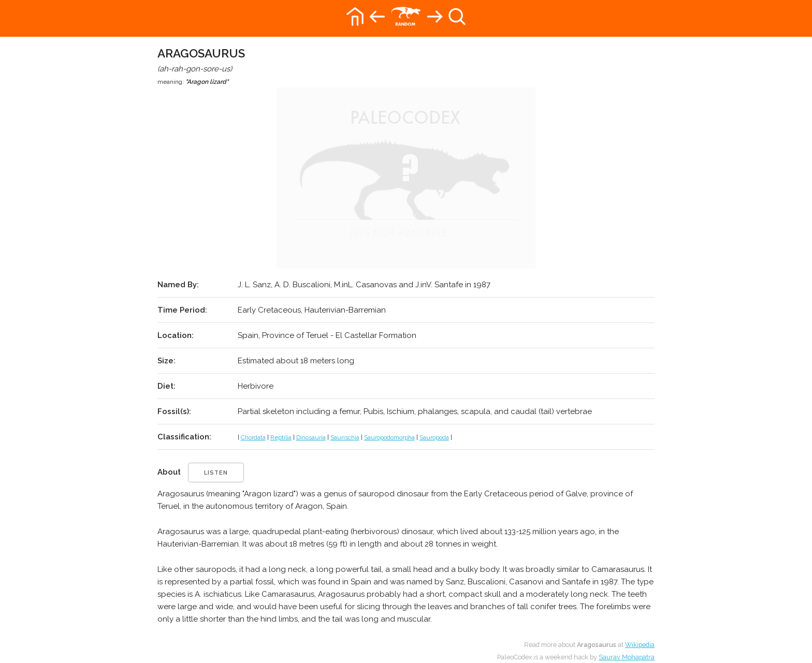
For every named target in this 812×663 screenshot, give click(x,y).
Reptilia (281, 437)
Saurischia (345, 437)
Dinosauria (311, 437)
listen (216, 473)
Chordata (253, 437)
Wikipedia (640, 645)
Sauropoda (434, 437)
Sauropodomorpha (389, 437)
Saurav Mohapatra (627, 657)
